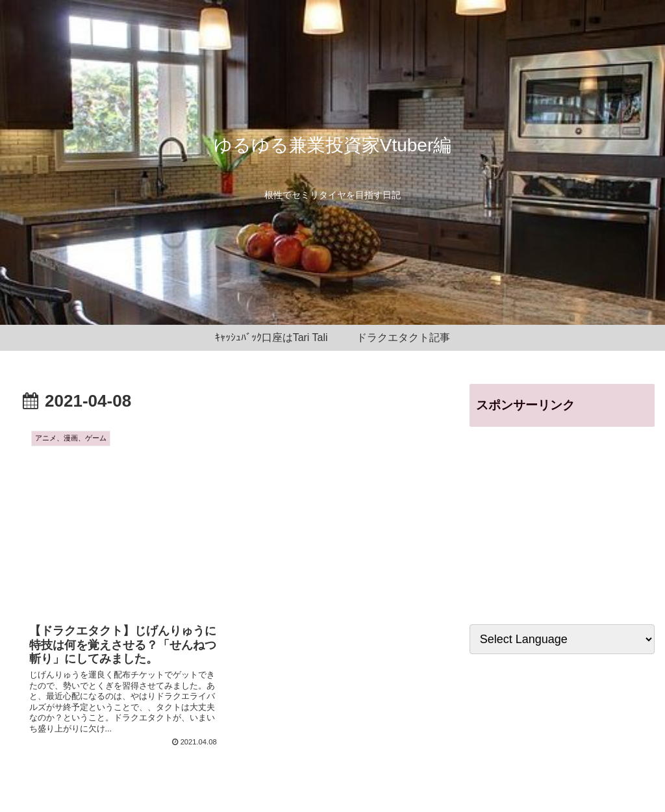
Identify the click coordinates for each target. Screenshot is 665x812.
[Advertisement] (562, 518)
